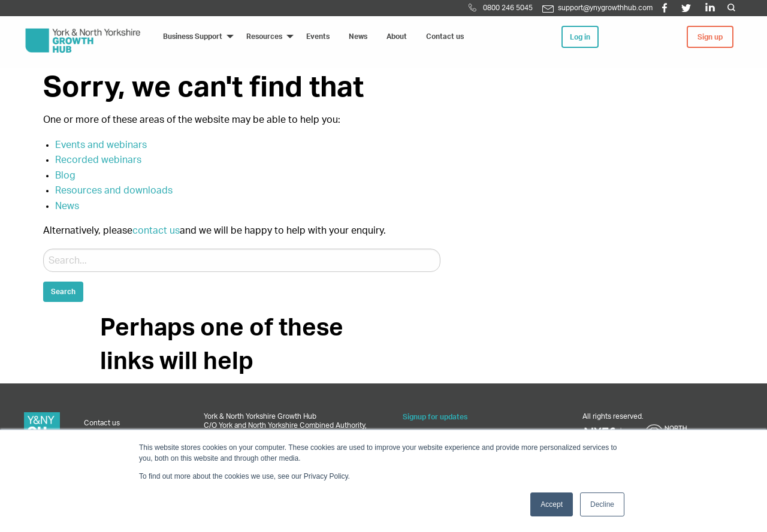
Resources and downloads (114, 191)
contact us (156, 231)
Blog (65, 176)
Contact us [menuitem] (445, 37)
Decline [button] (602, 504)
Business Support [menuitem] (193, 37)
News (67, 206)
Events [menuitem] (318, 37)
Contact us (102, 423)
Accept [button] (552, 504)
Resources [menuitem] (264, 37)
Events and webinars (101, 145)
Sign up (710, 37)
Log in (580, 37)
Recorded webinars (98, 160)
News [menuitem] (358, 37)
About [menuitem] (397, 37)
